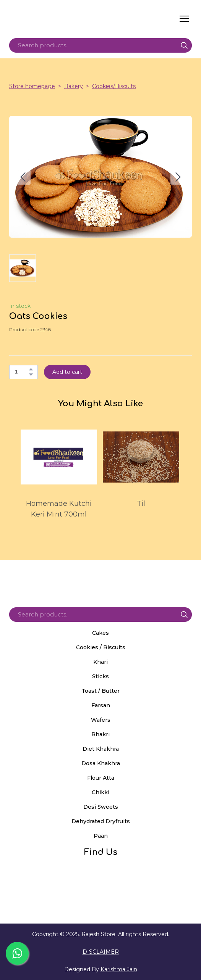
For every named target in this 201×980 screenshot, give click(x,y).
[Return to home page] (81, 19)
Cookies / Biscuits (101, 647)
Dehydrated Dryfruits (101, 821)
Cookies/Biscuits (114, 86)
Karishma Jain (119, 969)
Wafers (101, 720)
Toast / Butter (100, 691)
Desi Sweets (101, 807)
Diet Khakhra (101, 749)
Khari (100, 662)
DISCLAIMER (101, 952)
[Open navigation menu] (184, 19)
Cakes (100, 633)
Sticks (100, 676)
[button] (184, 45)
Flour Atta (101, 778)
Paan (101, 836)
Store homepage (32, 86)
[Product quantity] (22, 372)
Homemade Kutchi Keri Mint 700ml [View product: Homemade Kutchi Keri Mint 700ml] (59, 509)
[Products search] (100, 45)
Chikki (100, 792)
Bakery (74, 86)
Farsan (101, 705)
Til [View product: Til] (141, 504)
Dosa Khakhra (101, 763)
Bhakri (100, 734)
